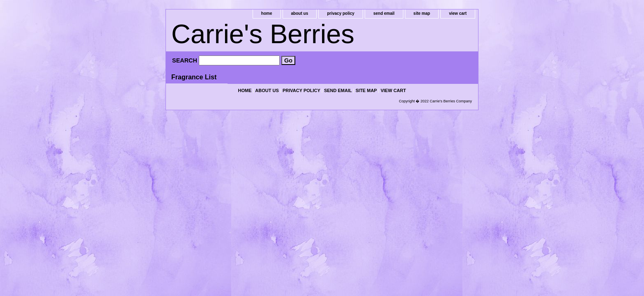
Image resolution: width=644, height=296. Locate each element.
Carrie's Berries (263, 34)
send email (384, 13)
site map (422, 13)
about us (300, 13)
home (267, 13)
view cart (458, 13)
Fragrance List (194, 77)
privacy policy (341, 13)
